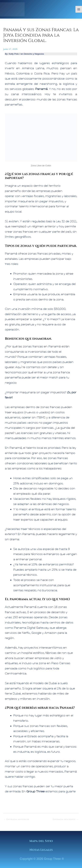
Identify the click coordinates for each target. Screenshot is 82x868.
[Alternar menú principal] (79, 9)
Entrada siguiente (66, 819)
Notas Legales (41, 850)
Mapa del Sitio (41, 841)
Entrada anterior (16, 819)
